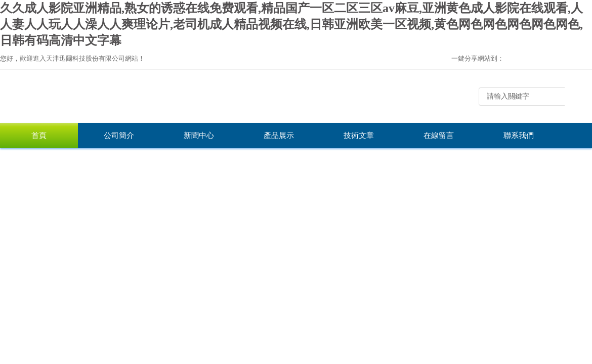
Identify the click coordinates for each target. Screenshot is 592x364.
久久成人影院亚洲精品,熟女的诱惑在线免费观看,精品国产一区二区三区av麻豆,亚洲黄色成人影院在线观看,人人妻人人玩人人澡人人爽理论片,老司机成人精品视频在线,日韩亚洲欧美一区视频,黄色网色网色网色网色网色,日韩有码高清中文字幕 (291, 24)
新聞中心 (199, 135)
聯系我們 (519, 135)
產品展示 (279, 135)
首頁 (39, 135)
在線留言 (439, 135)
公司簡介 (119, 135)
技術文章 (359, 135)
